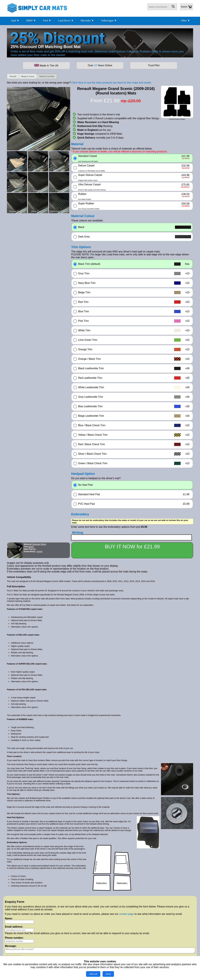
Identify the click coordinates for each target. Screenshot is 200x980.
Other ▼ (185, 21)
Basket (186, 7)
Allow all (93, 974)
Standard (36, 544)
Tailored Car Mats (47, 76)
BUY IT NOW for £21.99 (132, 547)
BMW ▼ (31, 21)
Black (44, 544)
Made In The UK (46, 65)
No (34, 549)
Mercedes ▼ (87, 21)
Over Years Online (100, 65)
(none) (39, 551)
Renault (13, 76)
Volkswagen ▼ (109, 21)
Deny (108, 974)
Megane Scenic (28, 76)
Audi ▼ (15, 21)
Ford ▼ (47, 21)
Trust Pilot (154, 65)
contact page (126, 914)
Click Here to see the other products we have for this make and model (111, 83)
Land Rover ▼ (66, 21)
